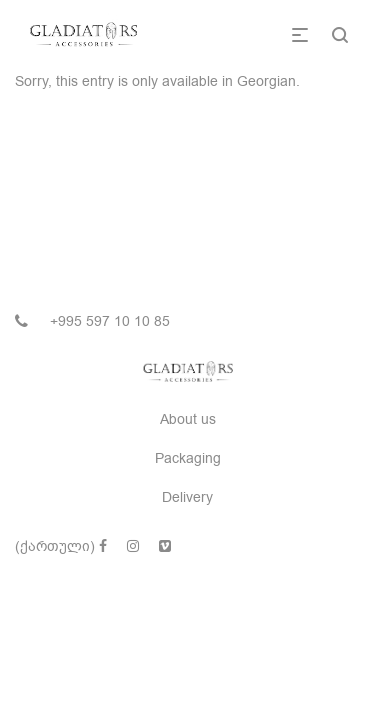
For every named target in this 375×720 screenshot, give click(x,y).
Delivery (187, 497)
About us (188, 419)
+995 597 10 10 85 (110, 321)
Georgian (266, 81)
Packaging (188, 458)
